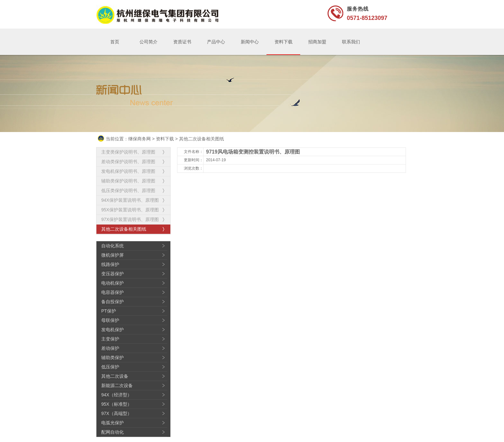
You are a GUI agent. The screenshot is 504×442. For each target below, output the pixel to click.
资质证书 (182, 42)
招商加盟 (317, 42)
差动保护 (110, 348)
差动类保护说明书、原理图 (128, 162)
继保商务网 (139, 139)
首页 (115, 42)
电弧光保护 (113, 423)
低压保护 (110, 367)
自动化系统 (113, 246)
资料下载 (283, 42)
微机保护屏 (113, 255)
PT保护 (109, 311)
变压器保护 (113, 274)
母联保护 (110, 320)
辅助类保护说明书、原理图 (128, 181)
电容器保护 (113, 292)
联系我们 (351, 42)
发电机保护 (113, 330)
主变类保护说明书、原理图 (128, 152)
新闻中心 (250, 42)
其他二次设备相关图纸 (202, 139)
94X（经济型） (117, 395)
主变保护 (110, 339)
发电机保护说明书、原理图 (128, 171)
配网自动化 (113, 432)
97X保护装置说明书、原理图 (130, 219)
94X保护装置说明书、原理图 (130, 200)
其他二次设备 (115, 376)
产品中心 (216, 42)
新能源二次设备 (117, 385)
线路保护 (110, 264)
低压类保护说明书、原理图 (128, 190)
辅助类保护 (113, 358)
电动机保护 (113, 283)
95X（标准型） (117, 404)
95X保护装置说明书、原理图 (130, 210)
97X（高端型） (117, 413)
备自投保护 (113, 302)
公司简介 (148, 42)
